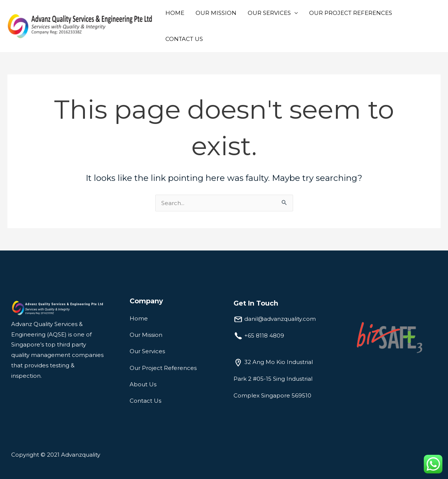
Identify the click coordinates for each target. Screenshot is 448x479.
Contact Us (145, 401)
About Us (143, 384)
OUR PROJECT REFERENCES (351, 13)
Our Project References (163, 368)
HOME (175, 13)
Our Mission (146, 335)
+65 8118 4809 (264, 336)
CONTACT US (184, 39)
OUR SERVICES (269, 13)
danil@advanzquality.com (280, 319)
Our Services (147, 351)
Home (139, 318)
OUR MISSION (216, 13)
